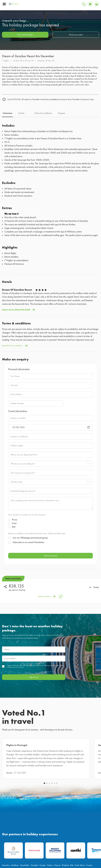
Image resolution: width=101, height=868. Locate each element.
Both (12, 517)
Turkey (50, 765)
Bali (72, 765)
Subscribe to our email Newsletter (26, 533)
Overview (7, 104)
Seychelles (25, 765)
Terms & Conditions (17, 843)
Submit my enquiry (51, 546)
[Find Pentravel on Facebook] (30, 775)
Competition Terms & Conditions (63, 843)
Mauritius (6, 765)
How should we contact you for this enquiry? (27, 505)
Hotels (21, 104)
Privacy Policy (79, 843)
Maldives (15, 765)
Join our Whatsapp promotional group (28, 528)
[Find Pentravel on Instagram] (54, 775)
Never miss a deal (76, 27)
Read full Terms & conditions (15, 336)
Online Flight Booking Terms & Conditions (38, 843)
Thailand (65, 765)
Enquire (62, 104)
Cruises (89, 765)
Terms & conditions (43, 104)
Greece (57, 765)
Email (12, 514)
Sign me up (34, 668)
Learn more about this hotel (18, 300)
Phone (13, 510)
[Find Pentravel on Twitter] (46, 775)
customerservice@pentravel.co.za (20, 795)
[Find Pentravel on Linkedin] (70, 775)
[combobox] (11, 454)
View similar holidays (25, 27)
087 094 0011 (89, 788)
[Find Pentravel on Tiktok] (62, 775)
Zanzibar (34, 765)
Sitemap (88, 843)
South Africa (80, 765)
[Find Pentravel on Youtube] (38, 775)
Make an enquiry (47, 587)
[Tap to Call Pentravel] (61, 587)
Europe (43, 765)
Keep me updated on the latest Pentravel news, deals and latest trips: (37, 524)
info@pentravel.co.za (13, 788)
